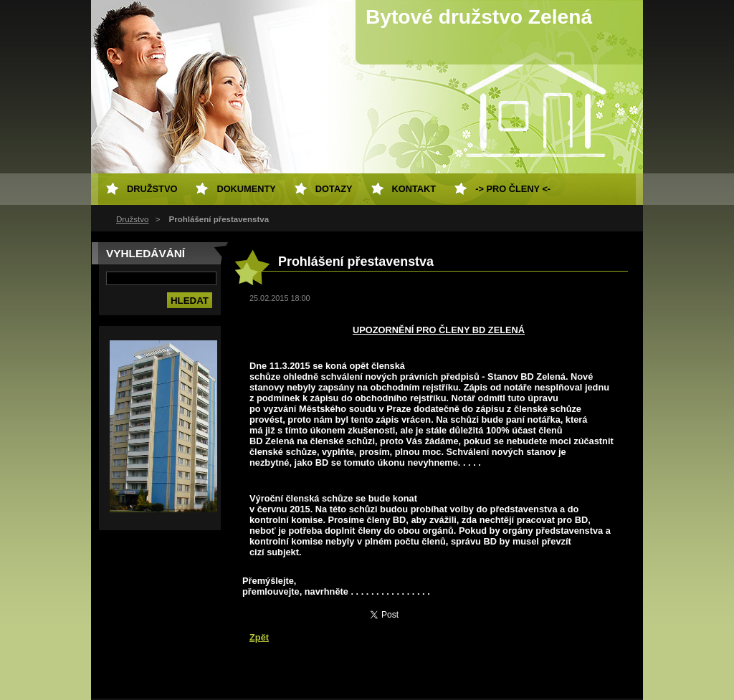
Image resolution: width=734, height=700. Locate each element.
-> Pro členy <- (513, 189)
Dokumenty (246, 189)
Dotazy (334, 189)
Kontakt (414, 189)
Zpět (259, 637)
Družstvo (132, 219)
